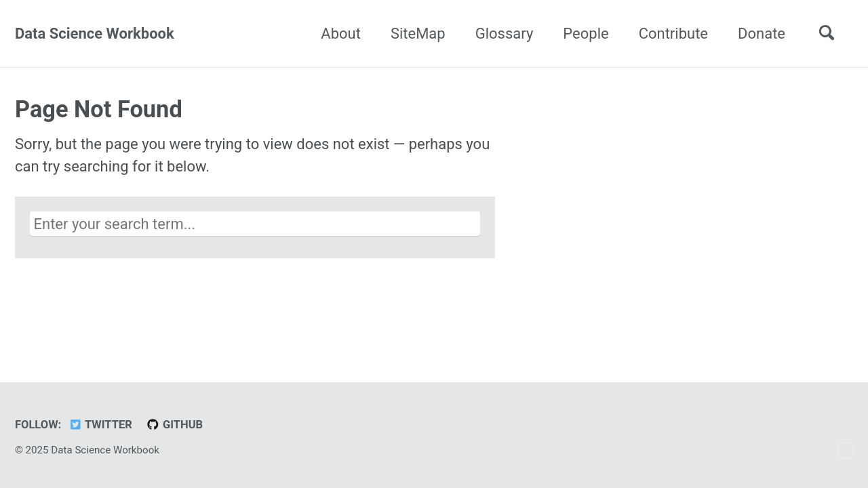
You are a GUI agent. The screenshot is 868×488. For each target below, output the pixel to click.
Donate (762, 34)
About (341, 34)
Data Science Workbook (95, 34)
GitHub (174, 425)
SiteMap (418, 34)
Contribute (673, 34)
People (586, 34)
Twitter (100, 425)
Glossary (505, 34)
